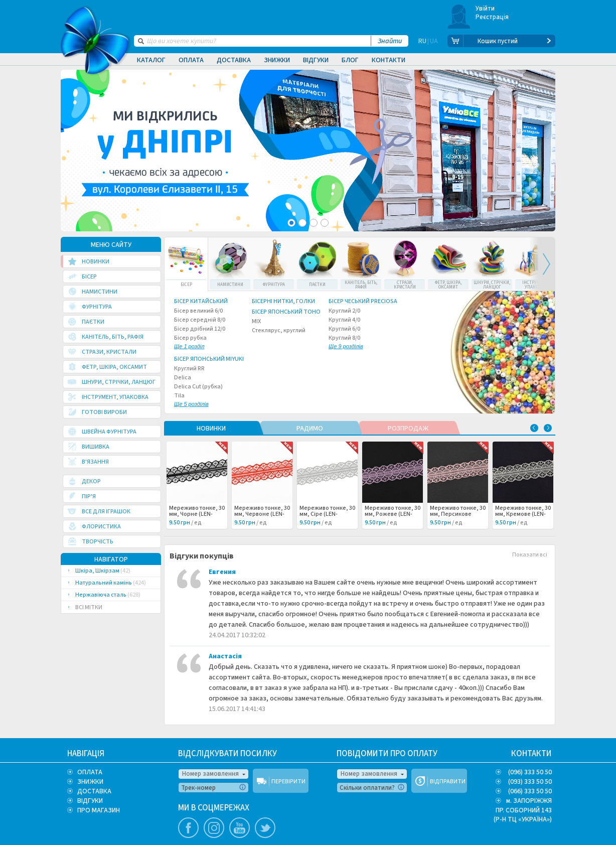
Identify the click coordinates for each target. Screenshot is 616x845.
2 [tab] (302, 223)
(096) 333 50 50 (530, 772)
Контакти (389, 60)
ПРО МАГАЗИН (99, 810)
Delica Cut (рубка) (198, 387)
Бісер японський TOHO (286, 312)
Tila (191, 401)
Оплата (191, 60)
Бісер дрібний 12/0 (200, 329)
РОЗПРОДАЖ (408, 429)
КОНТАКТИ (531, 754)
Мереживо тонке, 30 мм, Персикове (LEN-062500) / (458, 514)
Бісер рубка (190, 343)
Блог (350, 60)
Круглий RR (189, 369)
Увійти (485, 9)
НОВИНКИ (211, 429)
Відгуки (316, 60)
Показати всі (530, 555)
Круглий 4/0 (344, 320)
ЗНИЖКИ (90, 782)
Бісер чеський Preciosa (363, 302)
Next (542, 264)
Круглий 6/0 (344, 329)
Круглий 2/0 (344, 311)
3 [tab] (314, 223)
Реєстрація (492, 17)
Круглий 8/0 (346, 343)
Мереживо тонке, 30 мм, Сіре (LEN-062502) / (327, 514)
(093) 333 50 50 (530, 782)
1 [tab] (291, 223)
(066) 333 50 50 (530, 791)
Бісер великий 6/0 (198, 311)
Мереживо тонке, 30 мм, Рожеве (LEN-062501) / (393, 514)
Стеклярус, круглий (279, 331)
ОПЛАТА (90, 772)
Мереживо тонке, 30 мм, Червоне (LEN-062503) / (262, 514)
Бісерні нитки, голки (283, 302)
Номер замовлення (210, 774)
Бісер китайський (201, 302)
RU (422, 41)
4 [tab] (325, 223)
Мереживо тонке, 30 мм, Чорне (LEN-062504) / (197, 514)
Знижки (277, 60)
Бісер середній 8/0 (200, 320)
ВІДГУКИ (90, 801)
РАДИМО (310, 429)
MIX (256, 322)
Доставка (234, 60)
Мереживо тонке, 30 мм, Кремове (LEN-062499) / (523, 514)
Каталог (151, 60)
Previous (534, 428)
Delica (183, 378)
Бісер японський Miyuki (209, 359)
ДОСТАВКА (94, 791)
